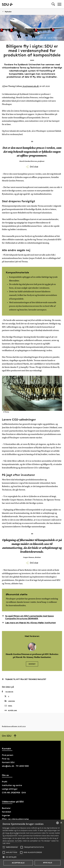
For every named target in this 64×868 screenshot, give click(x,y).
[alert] (32, 844)
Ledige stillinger (10, 789)
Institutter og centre (12, 785)
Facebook (8, 692)
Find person (8, 755)
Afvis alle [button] (48, 863)
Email (8, 706)
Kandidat (7, 812)
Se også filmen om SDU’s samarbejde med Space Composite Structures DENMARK (28, 617)
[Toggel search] (53, 4)
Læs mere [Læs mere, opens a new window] (6, 843)
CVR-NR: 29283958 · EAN (14, 793)
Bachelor (6, 808)
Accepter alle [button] (18, 863)
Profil (5, 782)
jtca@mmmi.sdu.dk (31, 86)
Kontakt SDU (8, 762)
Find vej (6, 759)
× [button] (61, 823)
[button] (4, 847)
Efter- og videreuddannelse (15, 819)
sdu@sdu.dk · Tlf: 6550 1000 (15, 766)
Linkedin (10, 701)
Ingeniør (6, 815)
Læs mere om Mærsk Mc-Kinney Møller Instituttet (29, 623)
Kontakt (32, 664)
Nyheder (8, 12)
